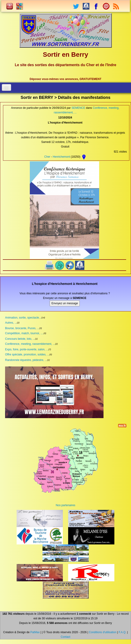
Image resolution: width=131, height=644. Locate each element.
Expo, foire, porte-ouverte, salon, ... (27, 349)
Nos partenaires (65, 505)
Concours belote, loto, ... (20, 339)
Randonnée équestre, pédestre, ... (26, 360)
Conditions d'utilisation (103, 632)
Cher (47, 157)
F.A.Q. (122, 632)
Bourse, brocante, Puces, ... (22, 328)
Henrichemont (61, 157)
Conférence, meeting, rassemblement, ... (30, 344)
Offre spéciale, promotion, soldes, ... (27, 354)
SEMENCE (78, 108)
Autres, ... (11, 323)
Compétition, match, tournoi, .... (24, 333)
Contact (65, 637)
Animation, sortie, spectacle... (23, 318)
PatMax (35, 632)
